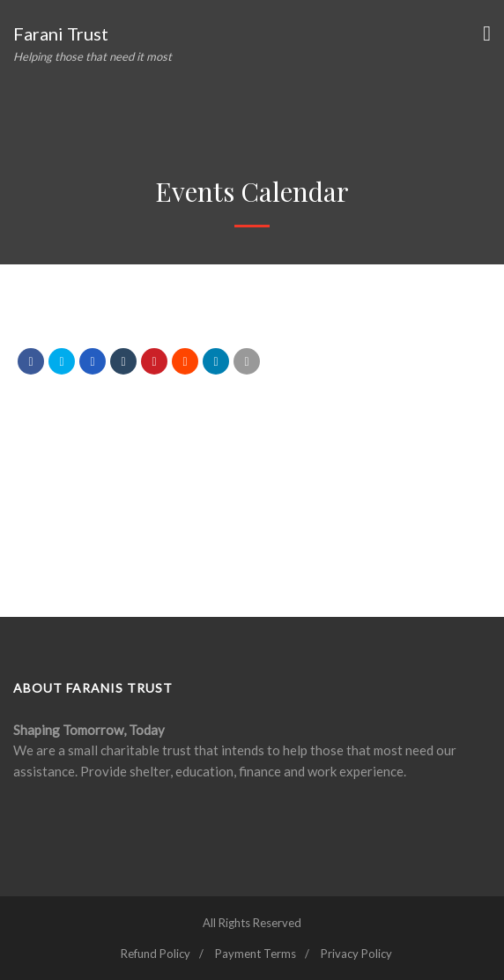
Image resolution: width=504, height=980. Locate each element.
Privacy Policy (356, 954)
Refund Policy (156, 954)
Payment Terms (256, 954)
